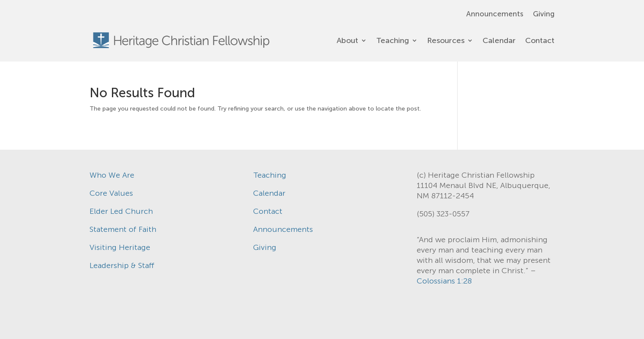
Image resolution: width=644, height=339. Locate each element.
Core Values (111, 193)
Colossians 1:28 (444, 281)
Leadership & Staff (122, 265)
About (347, 40)
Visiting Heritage (120, 247)
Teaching (393, 40)
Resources (446, 40)
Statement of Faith (123, 229)
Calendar (499, 40)
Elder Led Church (121, 211)
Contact (540, 40)
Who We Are (112, 175)
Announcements (495, 14)
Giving (544, 14)
